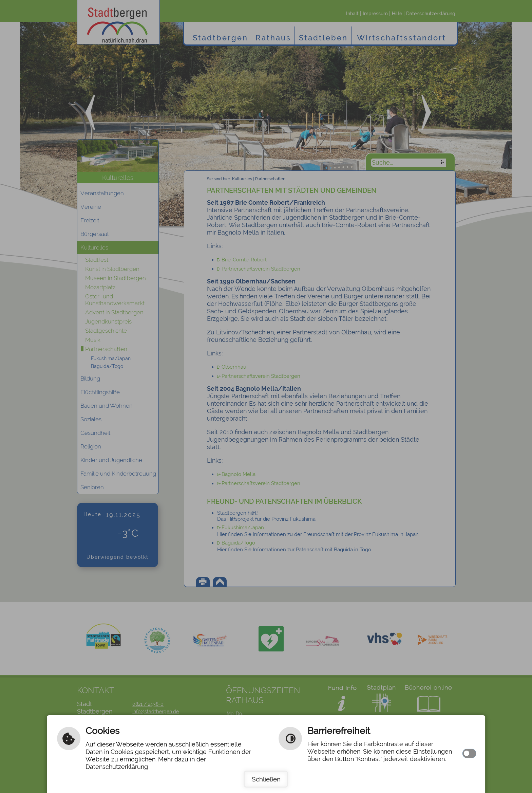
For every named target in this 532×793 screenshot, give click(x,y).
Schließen (266, 779)
